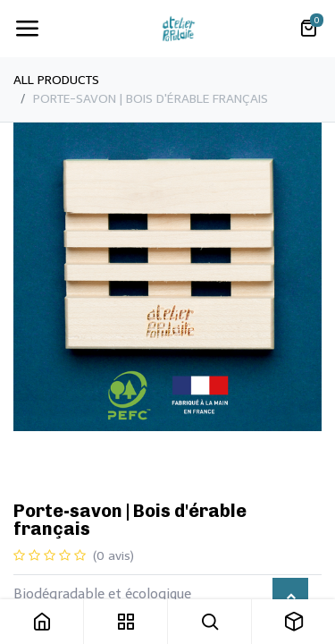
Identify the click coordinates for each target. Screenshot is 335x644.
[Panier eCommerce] (308, 29)
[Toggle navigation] (27, 29)
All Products (56, 80)
